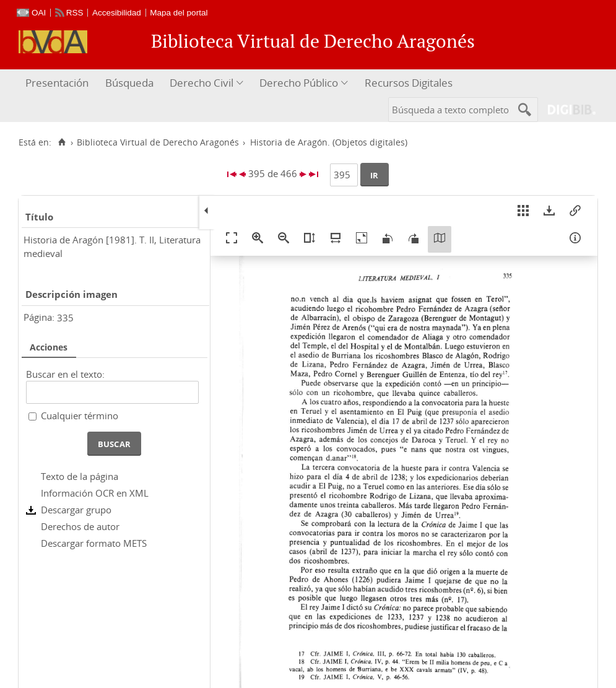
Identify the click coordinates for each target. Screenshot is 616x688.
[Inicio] (62, 142)
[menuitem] (59, 83)
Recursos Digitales (409, 83)
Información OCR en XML (95, 493)
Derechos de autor (80, 526)
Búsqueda (129, 83)
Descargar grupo (76, 510)
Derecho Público (299, 83)
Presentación (57, 83)
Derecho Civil (202, 83)
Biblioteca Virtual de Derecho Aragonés (158, 142)
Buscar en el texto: (65, 374)
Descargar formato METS (94, 543)
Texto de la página (80, 476)
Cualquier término (80, 416)
